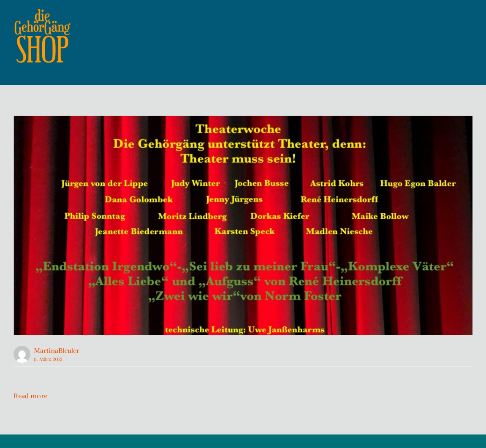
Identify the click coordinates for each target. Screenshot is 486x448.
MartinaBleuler (57, 364)
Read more (30, 409)
